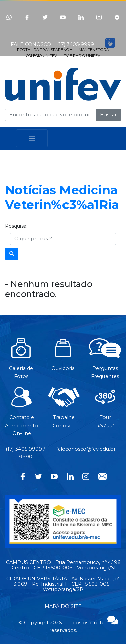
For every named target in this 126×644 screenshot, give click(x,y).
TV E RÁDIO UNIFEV (82, 56)
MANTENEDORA (94, 50)
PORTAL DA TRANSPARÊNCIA (45, 50)
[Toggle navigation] (32, 138)
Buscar (108, 115)
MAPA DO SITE (63, 606)
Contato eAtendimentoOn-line (22, 415)
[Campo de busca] (49, 115)
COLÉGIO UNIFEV (41, 56)
